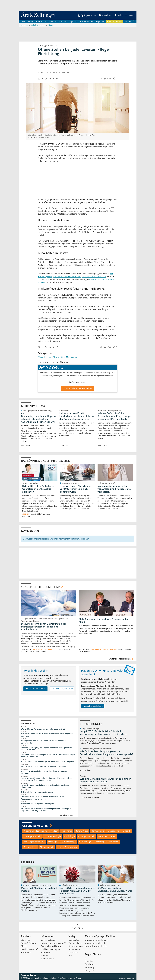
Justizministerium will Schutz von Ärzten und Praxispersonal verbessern (114, 489)
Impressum (46, 953)
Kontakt (44, 956)
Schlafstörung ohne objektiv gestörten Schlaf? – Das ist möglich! (47, 762)
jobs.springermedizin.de (96, 947)
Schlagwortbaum (48, 940)
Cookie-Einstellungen (50, 950)
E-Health (127, 831)
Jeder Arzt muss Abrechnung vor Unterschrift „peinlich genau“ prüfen (76, 489)
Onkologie (53, 842)
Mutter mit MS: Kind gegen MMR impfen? (38, 804)
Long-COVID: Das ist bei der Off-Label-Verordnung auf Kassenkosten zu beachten (104, 733)
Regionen (100, 22)
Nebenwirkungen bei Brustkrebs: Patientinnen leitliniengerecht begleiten (47, 735)
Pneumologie (85, 842)
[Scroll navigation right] (134, 22)
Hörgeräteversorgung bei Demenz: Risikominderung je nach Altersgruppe (46, 786)
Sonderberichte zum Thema (41, 587)
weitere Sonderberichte (122, 659)
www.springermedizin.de (96, 940)
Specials (74, 22)
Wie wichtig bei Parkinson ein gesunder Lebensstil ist (43, 729)
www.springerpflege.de (95, 943)
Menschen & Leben (107, 837)
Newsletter (73, 953)
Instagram (90, 971)
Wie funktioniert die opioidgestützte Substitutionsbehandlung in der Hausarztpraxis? (48, 756)
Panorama (26, 953)
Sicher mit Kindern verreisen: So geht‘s (37, 792)
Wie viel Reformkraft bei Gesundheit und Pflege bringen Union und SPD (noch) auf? (115, 416)
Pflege (41, 357)
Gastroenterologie (52, 837)
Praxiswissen (51, 22)
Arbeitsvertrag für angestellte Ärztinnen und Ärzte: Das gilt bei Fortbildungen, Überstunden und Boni (47, 779)
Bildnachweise (47, 959)
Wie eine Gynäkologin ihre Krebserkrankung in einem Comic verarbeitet (46, 772)
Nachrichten (28, 22)
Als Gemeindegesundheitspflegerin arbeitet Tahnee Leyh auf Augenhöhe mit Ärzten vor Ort (38, 418)
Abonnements (75, 950)
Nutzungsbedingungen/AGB (53, 943)
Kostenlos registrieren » (62, 689)
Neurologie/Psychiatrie (34, 842)
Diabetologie (113, 831)
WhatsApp (90, 968)
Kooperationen (87, 22)
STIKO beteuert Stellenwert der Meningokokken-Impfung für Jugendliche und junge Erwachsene (46, 810)
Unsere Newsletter (36, 826)
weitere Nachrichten (67, 815)
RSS (70, 956)
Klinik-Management (69, 357)
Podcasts (64, 22)
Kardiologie (70, 837)
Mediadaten (74, 940)
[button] (129, 15)
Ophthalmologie (68, 842)
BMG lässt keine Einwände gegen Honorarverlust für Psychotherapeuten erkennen (43, 798)
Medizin (39, 22)
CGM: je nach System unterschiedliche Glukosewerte (115, 890)
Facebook (89, 965)
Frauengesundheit (32, 837)
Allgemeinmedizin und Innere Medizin (41, 831)
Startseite (25, 940)
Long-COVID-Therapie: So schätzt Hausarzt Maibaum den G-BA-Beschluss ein (77, 891)
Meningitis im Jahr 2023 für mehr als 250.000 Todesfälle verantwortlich (44, 742)
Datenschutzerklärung (51, 947)
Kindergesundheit (86, 837)
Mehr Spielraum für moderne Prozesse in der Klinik (103, 621)
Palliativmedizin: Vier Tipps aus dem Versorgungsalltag (44, 767)
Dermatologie (98, 831)
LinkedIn (89, 961)
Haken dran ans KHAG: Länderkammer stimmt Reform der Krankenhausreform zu (77, 416)
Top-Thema (67, 831)
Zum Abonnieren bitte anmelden (78, 389)
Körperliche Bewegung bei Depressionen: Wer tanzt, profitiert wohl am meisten (46, 749)
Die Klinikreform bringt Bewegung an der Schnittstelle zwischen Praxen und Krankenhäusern (44, 627)
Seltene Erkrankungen (67, 847)
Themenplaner (75, 943)
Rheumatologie (47, 847)
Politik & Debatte (115, 22)
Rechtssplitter (30, 847)
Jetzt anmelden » (35, 689)
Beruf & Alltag (82, 831)
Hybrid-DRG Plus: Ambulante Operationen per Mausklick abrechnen (38, 489)
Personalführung (52, 357)
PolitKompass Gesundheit (107, 842)
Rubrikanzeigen (76, 947)
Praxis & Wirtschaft (30, 950)
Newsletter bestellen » (93, 706)
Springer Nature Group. (72, 978)
